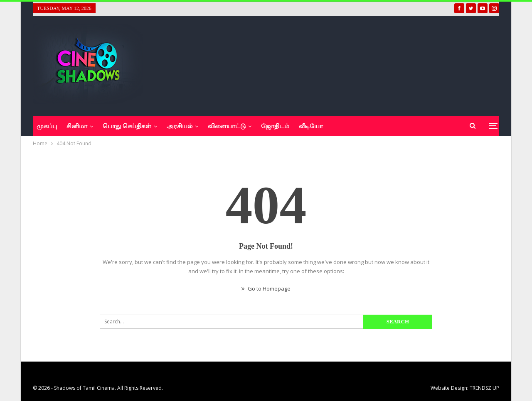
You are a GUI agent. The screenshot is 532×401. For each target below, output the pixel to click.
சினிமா (77, 126)
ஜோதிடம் (275, 126)
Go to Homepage (266, 289)
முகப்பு (47, 126)
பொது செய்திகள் (127, 126)
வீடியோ (311, 126)
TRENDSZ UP (484, 388)
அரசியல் (180, 126)
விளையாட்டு (227, 126)
